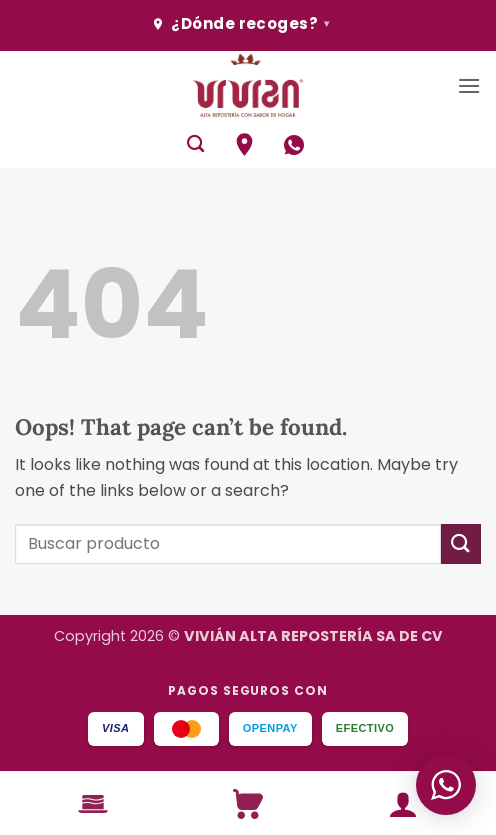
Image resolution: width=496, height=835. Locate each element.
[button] (469, 85)
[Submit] (461, 543)
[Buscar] (195, 144)
